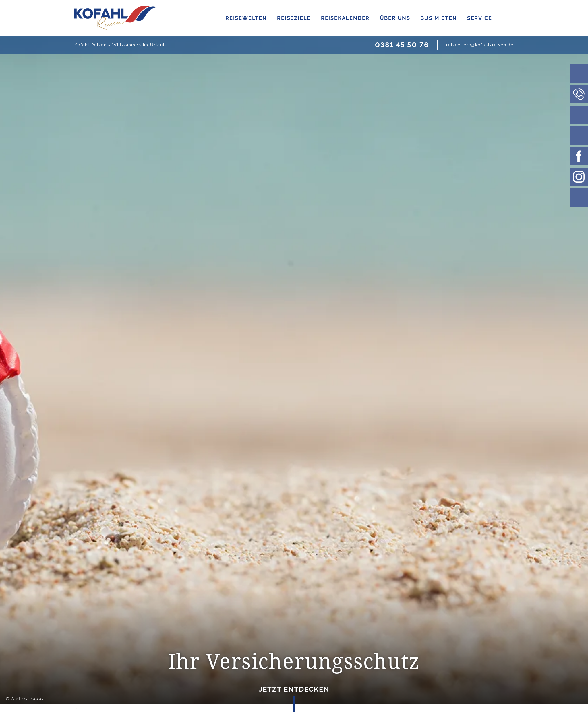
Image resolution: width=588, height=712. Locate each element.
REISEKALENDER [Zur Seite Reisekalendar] (411, 18)
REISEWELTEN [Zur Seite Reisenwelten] (312, 18)
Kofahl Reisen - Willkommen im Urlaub (120, 45)
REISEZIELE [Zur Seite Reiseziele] (360, 18)
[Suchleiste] (579, 73)
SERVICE (546, 18)
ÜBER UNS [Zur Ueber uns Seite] (461, 18)
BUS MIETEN (505, 18)
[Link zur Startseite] (116, 18)
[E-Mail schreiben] (480, 45)
